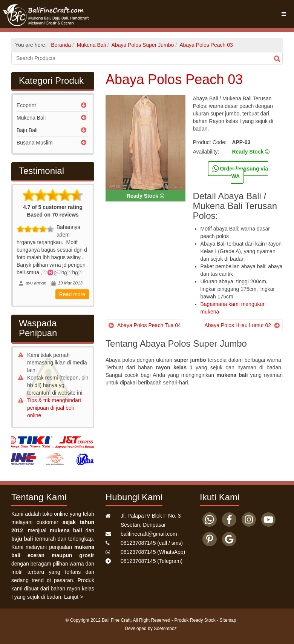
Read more (72, 294)
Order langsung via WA (240, 172)
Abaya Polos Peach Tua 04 (149, 325)
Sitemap (228, 620)
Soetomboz (165, 629)
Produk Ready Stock (195, 620)
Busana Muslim (35, 143)
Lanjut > (73, 597)
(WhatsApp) (153, 552)
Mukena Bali (31, 118)
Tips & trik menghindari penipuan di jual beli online (54, 408)
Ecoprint (26, 105)
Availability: (206, 152)
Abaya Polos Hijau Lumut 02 (238, 325)
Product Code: (210, 142)
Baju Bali (27, 130)
